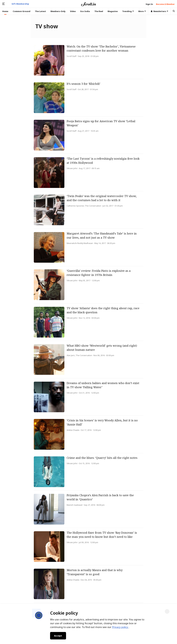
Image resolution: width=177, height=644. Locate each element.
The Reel (99, 11)
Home (5, 11)
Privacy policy (120, 627)
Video (73, 11)
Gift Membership (20, 4)
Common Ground (22, 11)
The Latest (40, 11)
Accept (58, 636)
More (142, 11)
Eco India (85, 11)
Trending (128, 11)
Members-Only (58, 11)
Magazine (113, 11)
